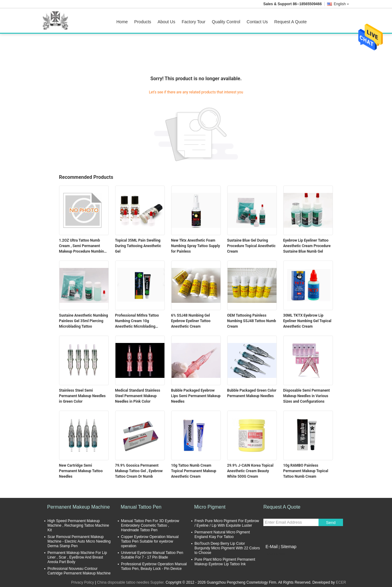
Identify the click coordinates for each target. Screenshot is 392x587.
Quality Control (226, 22)
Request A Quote (291, 22)
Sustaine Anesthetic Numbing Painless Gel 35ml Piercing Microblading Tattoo (84, 321)
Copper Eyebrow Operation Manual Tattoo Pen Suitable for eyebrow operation (150, 541)
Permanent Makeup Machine (79, 507)
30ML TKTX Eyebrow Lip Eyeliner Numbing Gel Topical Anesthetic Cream (307, 321)
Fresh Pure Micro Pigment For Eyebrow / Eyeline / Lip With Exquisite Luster (227, 523)
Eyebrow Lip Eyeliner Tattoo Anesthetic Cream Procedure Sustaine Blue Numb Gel (307, 246)
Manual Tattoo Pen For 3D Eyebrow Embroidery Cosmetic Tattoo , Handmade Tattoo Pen (150, 525)
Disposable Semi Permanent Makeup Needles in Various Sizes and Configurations (307, 396)
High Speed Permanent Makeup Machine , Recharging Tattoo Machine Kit (78, 525)
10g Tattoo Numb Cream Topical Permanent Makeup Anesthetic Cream (194, 471)
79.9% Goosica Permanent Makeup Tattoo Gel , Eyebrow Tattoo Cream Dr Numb (139, 471)
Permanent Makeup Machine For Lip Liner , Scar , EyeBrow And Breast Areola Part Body (77, 557)
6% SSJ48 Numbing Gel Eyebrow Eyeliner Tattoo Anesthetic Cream (191, 321)
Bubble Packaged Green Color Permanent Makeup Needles (252, 393)
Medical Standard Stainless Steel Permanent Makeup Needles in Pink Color (138, 396)
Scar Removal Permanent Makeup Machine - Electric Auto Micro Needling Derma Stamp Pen (79, 541)
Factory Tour (194, 22)
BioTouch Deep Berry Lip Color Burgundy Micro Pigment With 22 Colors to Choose (227, 548)
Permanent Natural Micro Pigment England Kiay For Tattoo (222, 534)
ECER (341, 582)
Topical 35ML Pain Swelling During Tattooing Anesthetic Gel (138, 246)
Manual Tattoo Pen (141, 507)
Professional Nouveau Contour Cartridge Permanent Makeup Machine (79, 571)
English (341, 4)
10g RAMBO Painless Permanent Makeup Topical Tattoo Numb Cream (306, 471)
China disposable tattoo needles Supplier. (131, 582)
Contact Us (257, 22)
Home (122, 22)
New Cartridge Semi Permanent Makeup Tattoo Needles (81, 471)
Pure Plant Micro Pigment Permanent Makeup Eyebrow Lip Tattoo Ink (225, 562)
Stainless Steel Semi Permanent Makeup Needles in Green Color (82, 396)
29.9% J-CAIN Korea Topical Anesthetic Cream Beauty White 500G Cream (250, 471)
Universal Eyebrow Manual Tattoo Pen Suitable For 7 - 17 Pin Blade (152, 555)
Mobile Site (274, 554)
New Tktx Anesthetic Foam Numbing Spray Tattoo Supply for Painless (196, 246)
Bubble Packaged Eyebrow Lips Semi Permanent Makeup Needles (196, 396)
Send (331, 523)
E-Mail (272, 547)
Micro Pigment (210, 507)
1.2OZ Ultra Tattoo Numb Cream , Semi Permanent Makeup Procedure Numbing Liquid (83, 246)
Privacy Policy (83, 582)
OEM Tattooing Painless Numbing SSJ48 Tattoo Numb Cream (252, 321)
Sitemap (288, 547)
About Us (167, 22)
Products (143, 22)
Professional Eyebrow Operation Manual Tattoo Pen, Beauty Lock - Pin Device (154, 566)
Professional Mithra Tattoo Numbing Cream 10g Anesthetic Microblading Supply (137, 321)
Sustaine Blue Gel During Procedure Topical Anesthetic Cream (251, 246)
